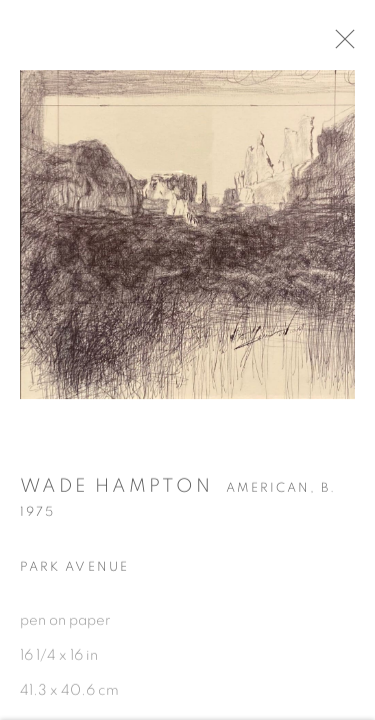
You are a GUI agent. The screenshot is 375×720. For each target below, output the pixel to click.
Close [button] (349, 45)
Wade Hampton (116, 490)
